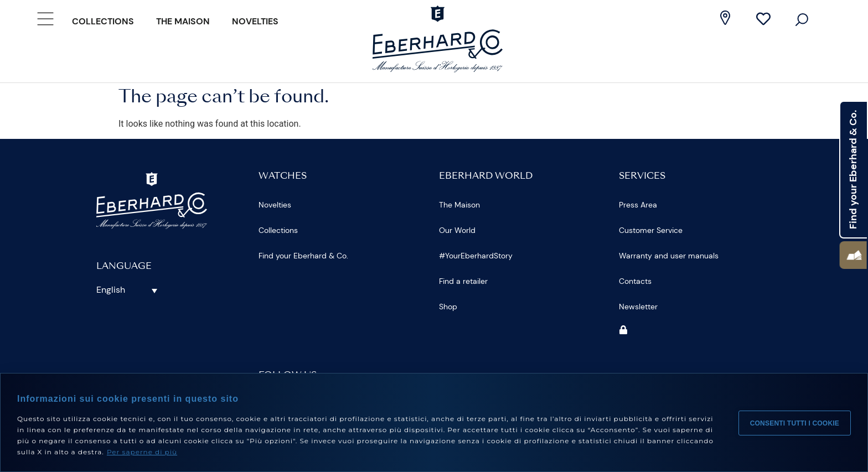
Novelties (255, 21)
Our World (457, 230)
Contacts (635, 281)
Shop (448, 307)
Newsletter (638, 307)
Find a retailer (463, 281)
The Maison (183, 21)
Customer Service (651, 230)
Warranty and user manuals (669, 256)
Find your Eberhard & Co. (303, 256)
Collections (103, 21)
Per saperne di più (142, 452)
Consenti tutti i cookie (795, 423)
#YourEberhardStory (476, 256)
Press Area (638, 205)
